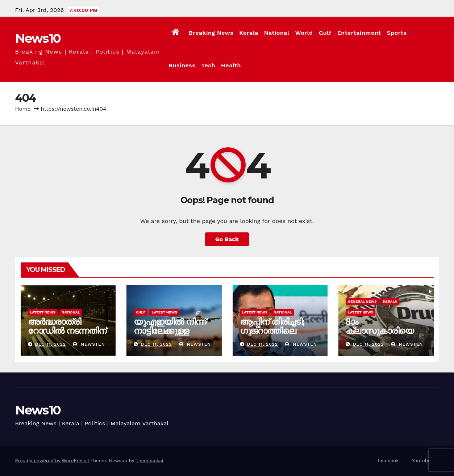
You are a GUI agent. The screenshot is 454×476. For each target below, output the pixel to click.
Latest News (43, 312)
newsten (89, 344)
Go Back (227, 239)
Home (23, 109)
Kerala (249, 33)
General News (362, 301)
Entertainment (359, 33)
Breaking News (211, 33)
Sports (397, 33)
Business (182, 65)
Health (231, 65)
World (304, 33)
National (277, 33)
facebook (388, 461)
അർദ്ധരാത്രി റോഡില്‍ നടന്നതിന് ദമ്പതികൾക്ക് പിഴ (67, 331)
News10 (38, 38)
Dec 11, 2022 (50, 344)
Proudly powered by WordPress (52, 461)
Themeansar (149, 461)
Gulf (325, 33)
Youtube (421, 461)
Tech (208, 65)
